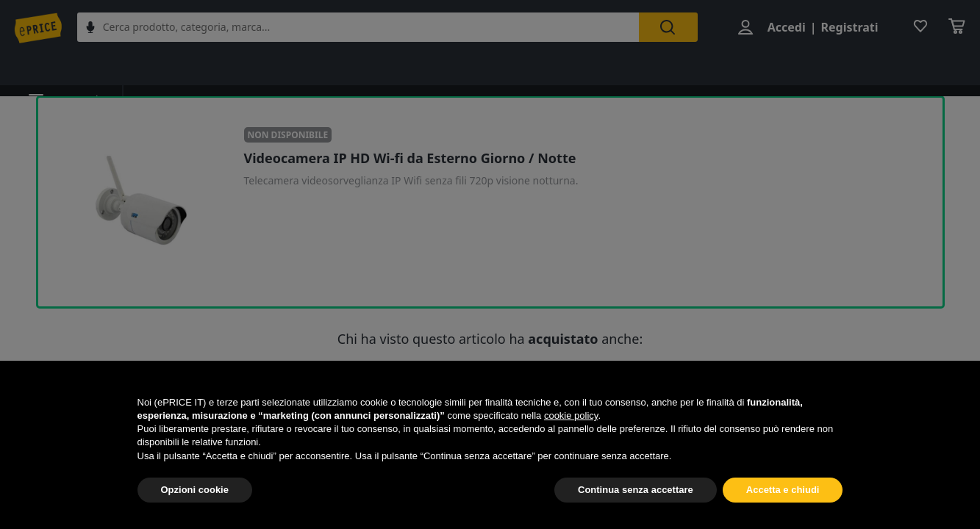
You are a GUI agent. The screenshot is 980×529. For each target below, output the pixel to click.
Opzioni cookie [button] (195, 490)
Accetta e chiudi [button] (783, 490)
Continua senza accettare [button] (636, 490)
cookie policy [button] (571, 415)
